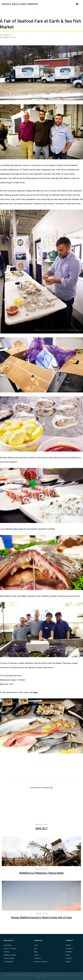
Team (36, 948)
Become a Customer (41, 962)
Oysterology (8, 945)
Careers (68, 945)
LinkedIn (68, 962)
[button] (77, 4)
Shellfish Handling (10, 955)
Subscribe (38, 958)
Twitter (68, 955)
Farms (36, 955)
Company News (41, 825)
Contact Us (69, 948)
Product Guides (9, 958)
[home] (20, 4)
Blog (36, 952)
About (36, 945)
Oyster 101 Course (10, 948)
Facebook (69, 952)
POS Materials (9, 962)
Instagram (69, 958)
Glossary (7, 952)
